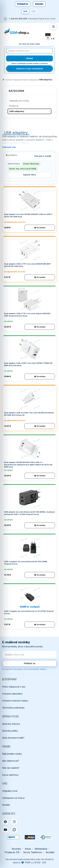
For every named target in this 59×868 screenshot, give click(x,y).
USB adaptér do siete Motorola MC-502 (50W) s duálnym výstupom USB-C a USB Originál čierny (29, 513)
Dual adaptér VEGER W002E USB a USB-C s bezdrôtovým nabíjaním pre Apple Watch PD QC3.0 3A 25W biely (28, 465)
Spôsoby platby (10, 731)
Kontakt (39, 4)
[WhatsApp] (14, 830)
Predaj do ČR (12, 852)
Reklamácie (41, 849)
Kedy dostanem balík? (13, 738)
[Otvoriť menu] (53, 27)
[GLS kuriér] (30, 837)
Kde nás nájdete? (11, 768)
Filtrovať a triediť (43, 156)
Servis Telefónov (33, 852)
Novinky (16, 849)
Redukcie (14, 106)
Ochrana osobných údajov (15, 701)
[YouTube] (5, 830)
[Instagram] (14, 822)
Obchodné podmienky (13, 708)
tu (53, 859)
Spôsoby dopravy (11, 724)
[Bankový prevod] (46, 837)
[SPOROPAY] (13, 837)
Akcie (28, 849)
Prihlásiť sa (23, 4)
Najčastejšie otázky (12, 754)
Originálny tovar (10, 791)
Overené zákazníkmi (12, 694)
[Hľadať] (29, 58)
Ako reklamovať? (11, 761)
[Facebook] (5, 822)
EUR (25, 11)
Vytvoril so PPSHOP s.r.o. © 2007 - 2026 (29, 862)
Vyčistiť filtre (30, 175)
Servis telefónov (10, 775)
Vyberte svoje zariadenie (29, 69)
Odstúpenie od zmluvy (13, 798)
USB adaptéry (17, 111)
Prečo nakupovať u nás (14, 687)
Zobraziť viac (9, 147)
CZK (34, 11)
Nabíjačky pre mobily (19, 101)
